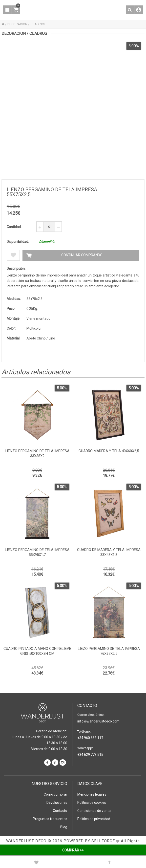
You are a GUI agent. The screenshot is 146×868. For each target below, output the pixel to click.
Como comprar (55, 794)
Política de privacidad (94, 819)
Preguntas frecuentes (50, 819)
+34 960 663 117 (90, 738)
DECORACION (17, 24)
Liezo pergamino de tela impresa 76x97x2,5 (109, 651)
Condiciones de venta (94, 811)
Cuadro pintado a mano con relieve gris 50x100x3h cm (37, 651)
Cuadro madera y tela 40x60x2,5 (109, 451)
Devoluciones (57, 803)
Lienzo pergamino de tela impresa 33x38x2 (37, 453)
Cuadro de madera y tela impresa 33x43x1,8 (109, 552)
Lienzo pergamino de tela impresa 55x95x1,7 (37, 552)
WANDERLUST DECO (26, 841)
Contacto (60, 811)
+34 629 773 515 (90, 755)
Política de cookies (92, 803)
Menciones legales (92, 794)
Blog (64, 827)
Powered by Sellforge (89, 841)
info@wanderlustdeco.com (98, 721)
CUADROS (38, 24)
